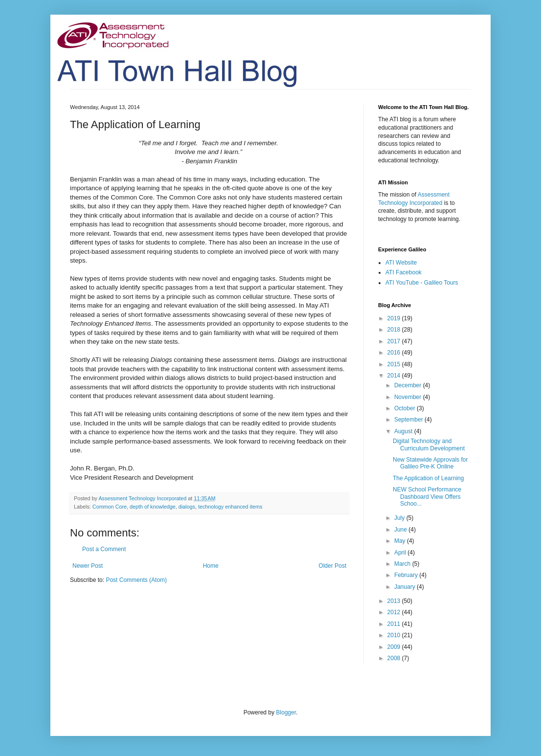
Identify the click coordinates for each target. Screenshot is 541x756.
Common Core (110, 507)
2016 (395, 353)
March (403, 564)
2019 (395, 318)
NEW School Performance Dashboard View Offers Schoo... (427, 497)
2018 (395, 330)
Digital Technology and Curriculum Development (429, 445)
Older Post (332, 566)
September (409, 420)
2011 (395, 624)
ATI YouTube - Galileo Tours (422, 283)
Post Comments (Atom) (136, 580)
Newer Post (88, 566)
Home (211, 566)
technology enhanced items (230, 507)
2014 (395, 376)
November (409, 397)
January (406, 587)
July (400, 518)
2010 (395, 635)
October (406, 408)
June (401, 530)
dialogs (187, 507)
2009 (395, 647)
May (401, 541)
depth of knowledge (153, 507)
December (409, 385)
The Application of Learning (428, 478)
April (401, 553)
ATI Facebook (404, 272)
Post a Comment (104, 549)
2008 (395, 658)
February (407, 575)
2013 (395, 601)
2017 (395, 341)
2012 (395, 612)
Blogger (286, 712)
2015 (395, 364)
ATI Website (401, 263)
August (404, 431)
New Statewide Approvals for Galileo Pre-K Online (430, 463)
